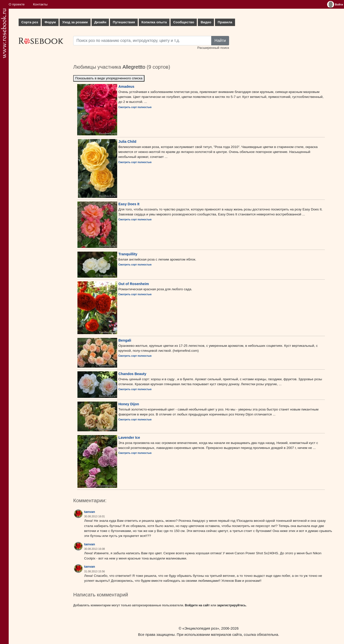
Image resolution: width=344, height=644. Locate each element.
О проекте (17, 4)
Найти (220, 41)
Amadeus (126, 87)
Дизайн (100, 22)
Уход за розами (75, 22)
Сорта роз (30, 22)
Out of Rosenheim (134, 284)
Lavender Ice (129, 438)
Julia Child (127, 142)
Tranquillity (128, 254)
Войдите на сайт (197, 605)
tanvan (90, 512)
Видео (206, 22)
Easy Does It (129, 204)
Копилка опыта (154, 22)
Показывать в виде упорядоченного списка (109, 78)
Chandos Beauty (132, 374)
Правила (225, 22)
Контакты (40, 4)
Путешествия (124, 22)
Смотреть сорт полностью (135, 107)
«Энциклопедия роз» (201, 628)
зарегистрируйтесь (232, 605)
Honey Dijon (129, 404)
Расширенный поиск (213, 48)
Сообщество (184, 22)
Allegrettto (134, 67)
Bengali (125, 340)
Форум (50, 22)
